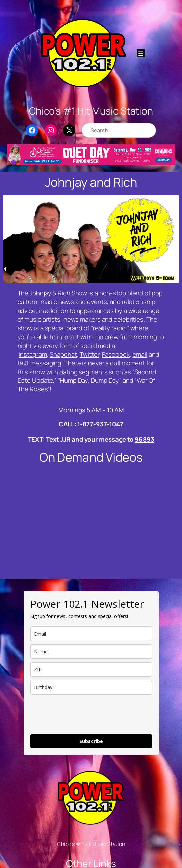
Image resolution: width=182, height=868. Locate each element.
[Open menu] (141, 53)
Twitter (89, 354)
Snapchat (63, 354)
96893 (145, 439)
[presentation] (82, 714)
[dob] (91, 687)
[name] (91, 652)
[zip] (91, 669)
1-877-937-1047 (100, 424)
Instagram (33, 354)
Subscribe (91, 741)
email (140, 354)
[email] (91, 634)
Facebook (116, 354)
